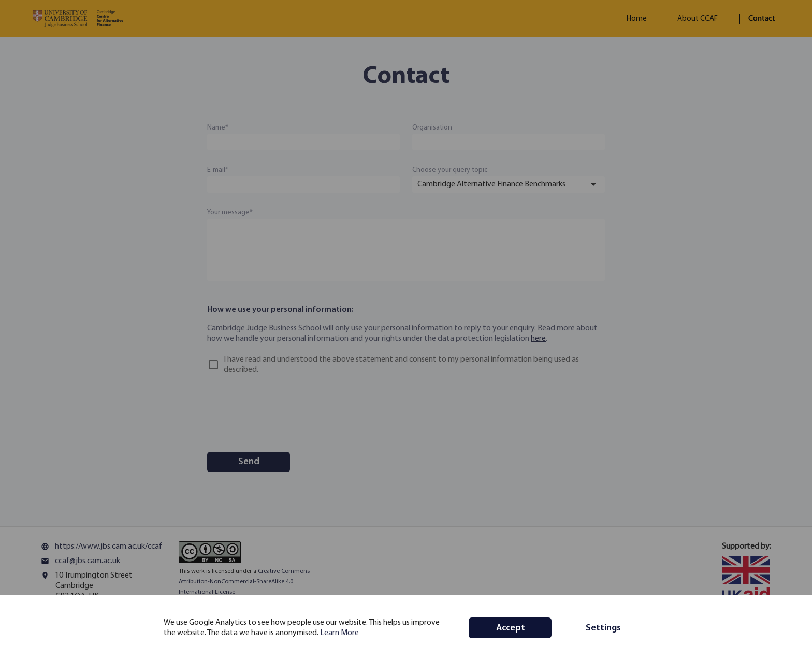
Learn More (339, 633)
